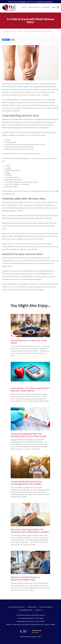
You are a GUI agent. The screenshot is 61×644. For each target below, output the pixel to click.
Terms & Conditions (46, 607)
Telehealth (22, 2)
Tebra (39, 637)
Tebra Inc (22, 607)
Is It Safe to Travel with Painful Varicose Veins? (37, 31)
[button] (58, 7)
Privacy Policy (32, 607)
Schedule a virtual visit (45, 2)
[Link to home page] (12, 8)
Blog (20, 31)
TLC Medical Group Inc (9, 31)
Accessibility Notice (26, 610)
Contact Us (38, 610)
